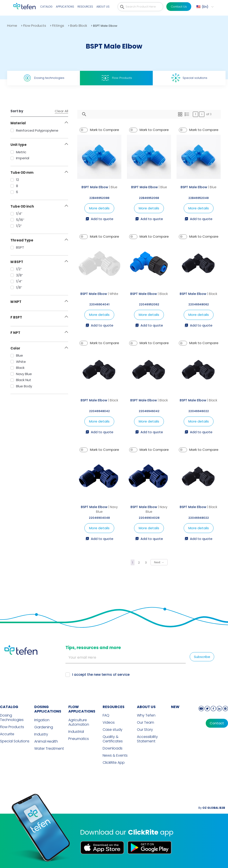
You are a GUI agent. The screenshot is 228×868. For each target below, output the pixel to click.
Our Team (146, 723)
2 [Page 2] (139, 563)
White (18, 362)
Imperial (20, 158)
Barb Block (79, 26)
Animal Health (46, 741)
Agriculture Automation (79, 722)
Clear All (61, 111)
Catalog (46, 7)
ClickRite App (114, 763)
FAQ (106, 715)
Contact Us (179, 7)
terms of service (116, 675)
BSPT (17, 247)
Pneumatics (79, 739)
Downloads (113, 748)
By (212, 808)
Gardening (44, 727)
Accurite (7, 734)
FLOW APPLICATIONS (82, 709)
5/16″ (17, 220)
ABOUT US (146, 707)
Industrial (76, 732)
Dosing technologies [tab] (44, 78)
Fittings (58, 26)
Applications (65, 7)
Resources (85, 7)
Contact (217, 723)
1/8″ (16, 287)
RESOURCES (114, 707)
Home (12, 26)
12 (15, 180)
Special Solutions (15, 741)
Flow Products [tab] (116, 78)
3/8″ (17, 275)
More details (99, 208)
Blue (17, 355)
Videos (109, 723)
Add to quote (99, 219)
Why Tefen (146, 715)
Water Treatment (49, 749)
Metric (18, 152)
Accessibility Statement (147, 739)
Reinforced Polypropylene (34, 130)
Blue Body (21, 386)
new (175, 707)
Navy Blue (21, 374)
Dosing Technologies (12, 718)
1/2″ (16, 226)
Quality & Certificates (113, 739)
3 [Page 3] (146, 563)
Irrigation (42, 720)
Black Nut (21, 380)
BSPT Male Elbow (95, 187)
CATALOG (9, 707)
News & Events (115, 756)
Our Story (145, 730)
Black (17, 368)
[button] (204, 7)
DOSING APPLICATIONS (48, 709)
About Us (103, 7)
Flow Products (35, 26)
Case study (113, 730)
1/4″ (16, 213)
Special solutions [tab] (189, 78)
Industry (41, 734)
